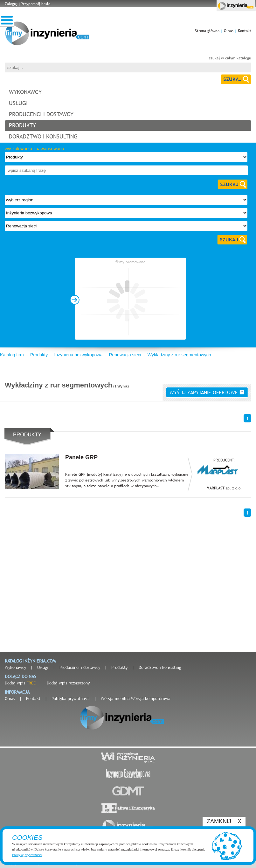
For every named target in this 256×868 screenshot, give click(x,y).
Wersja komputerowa (151, 698)
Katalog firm (12, 355)
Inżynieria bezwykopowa (78, 355)
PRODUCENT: (224, 460)
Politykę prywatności (27, 855)
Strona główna (207, 31)
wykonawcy (25, 92)
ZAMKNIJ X (224, 821)
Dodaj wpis (20, 683)
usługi (18, 103)
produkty (22, 125)
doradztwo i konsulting (43, 136)
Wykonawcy (15, 667)
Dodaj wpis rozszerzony (68, 683)
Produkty (39, 355)
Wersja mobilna (115, 698)
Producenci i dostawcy (80, 667)
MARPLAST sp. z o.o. (224, 488)
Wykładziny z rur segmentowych (179, 355)
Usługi (43, 667)
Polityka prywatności (71, 698)
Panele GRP (81, 457)
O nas (229, 31)
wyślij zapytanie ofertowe (207, 392)
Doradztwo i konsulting (160, 667)
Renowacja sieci (125, 355)
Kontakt (245, 31)
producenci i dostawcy (41, 114)
